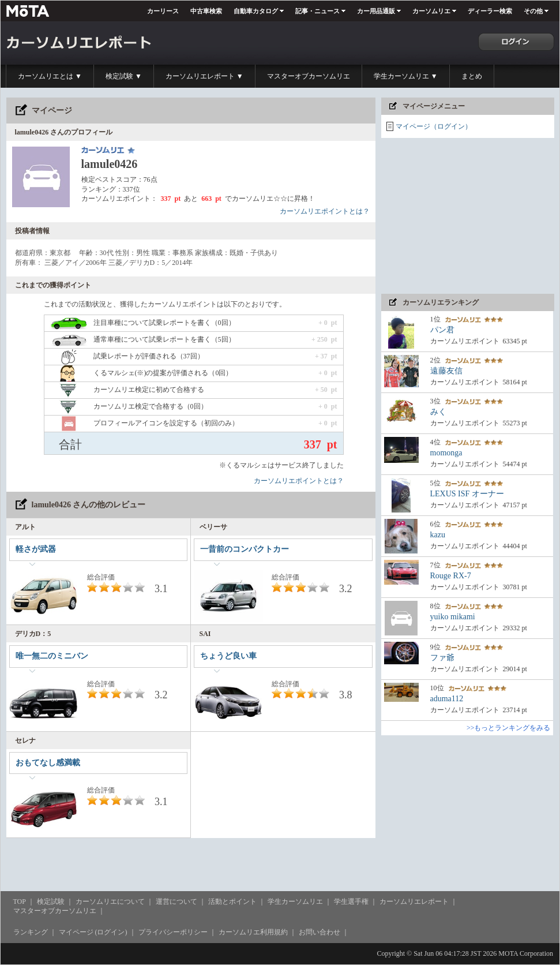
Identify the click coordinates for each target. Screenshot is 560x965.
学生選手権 (351, 902)
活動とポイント (232, 902)
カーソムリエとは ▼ (50, 76)
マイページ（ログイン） (434, 126)
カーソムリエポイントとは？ (325, 211)
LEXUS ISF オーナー (467, 494)
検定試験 (51, 902)
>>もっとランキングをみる (509, 728)
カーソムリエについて (110, 902)
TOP (20, 902)
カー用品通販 (376, 11)
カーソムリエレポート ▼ (204, 76)
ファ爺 (442, 658)
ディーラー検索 (490, 11)
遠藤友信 (446, 371)
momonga (446, 453)
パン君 (442, 330)
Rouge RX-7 (451, 576)
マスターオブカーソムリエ (309, 76)
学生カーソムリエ (295, 902)
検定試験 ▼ (124, 76)
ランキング (31, 932)
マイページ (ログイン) (93, 932)
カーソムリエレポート (414, 902)
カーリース (163, 11)
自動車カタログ (256, 11)
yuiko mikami (453, 617)
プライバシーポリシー (173, 932)
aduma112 (447, 699)
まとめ (472, 76)
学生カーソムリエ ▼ (406, 76)
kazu (438, 535)
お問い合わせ (320, 932)
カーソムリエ (431, 11)
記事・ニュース (317, 11)
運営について (176, 902)
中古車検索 (206, 11)
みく (438, 412)
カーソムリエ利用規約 (253, 932)
